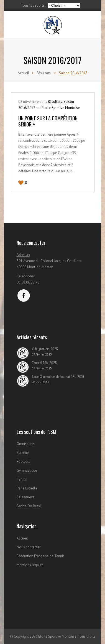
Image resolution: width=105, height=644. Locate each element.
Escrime (23, 453)
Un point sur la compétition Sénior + (48, 121)
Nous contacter (29, 547)
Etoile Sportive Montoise (61, 108)
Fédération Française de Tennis (41, 556)
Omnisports (26, 444)
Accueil (23, 73)
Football (23, 462)
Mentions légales (30, 565)
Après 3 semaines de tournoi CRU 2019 (58, 376)
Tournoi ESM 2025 (44, 363)
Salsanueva (26, 497)
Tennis (22, 479)
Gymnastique (27, 470)
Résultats (44, 73)
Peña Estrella (27, 488)
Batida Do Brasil (29, 506)
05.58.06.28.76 (28, 282)
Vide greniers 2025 (45, 349)
